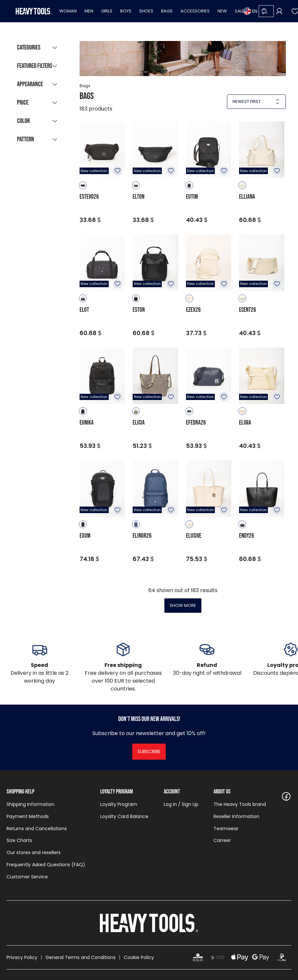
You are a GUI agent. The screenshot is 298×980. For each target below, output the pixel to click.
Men (89, 11)
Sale (240, 11)
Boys (126, 11)
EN (250, 11)
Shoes (146, 11)
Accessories (195, 11)
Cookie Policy (139, 957)
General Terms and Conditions (81, 957)
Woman (68, 11)
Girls (107, 11)
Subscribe (149, 751)
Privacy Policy (22, 957)
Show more (183, 605)
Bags (167, 11)
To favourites (118, 171)
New (222, 11)
